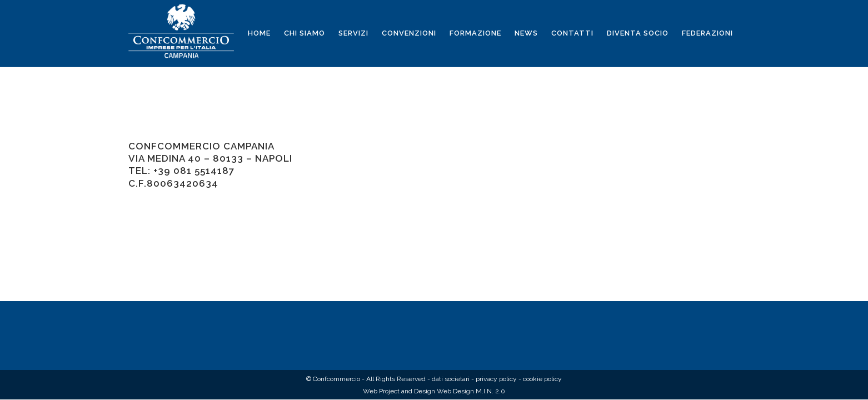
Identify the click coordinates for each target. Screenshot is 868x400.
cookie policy (542, 379)
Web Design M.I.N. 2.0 (471, 391)
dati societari (451, 379)
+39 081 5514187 (194, 171)
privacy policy (496, 379)
